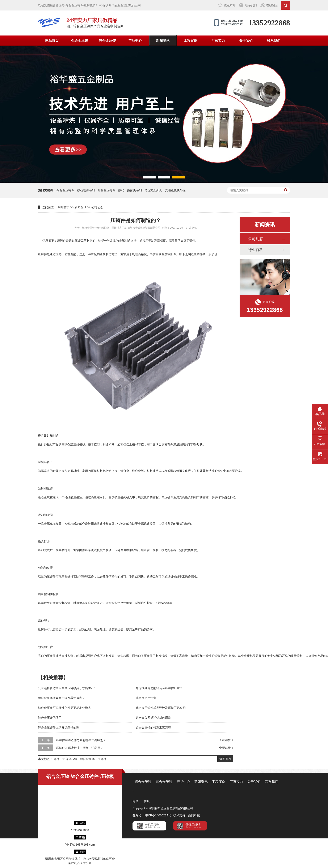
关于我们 (246, 41)
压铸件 (102, 759)
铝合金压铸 (80, 41)
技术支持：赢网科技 (187, 815)
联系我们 (251, 5)
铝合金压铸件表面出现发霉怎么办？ (62, 698)
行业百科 (256, 250)
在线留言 (272, 5)
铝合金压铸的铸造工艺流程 (153, 727)
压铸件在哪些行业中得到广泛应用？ (80, 748)
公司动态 (97, 207)
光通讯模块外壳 (175, 190)
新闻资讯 (163, 41)
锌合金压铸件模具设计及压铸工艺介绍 (161, 708)
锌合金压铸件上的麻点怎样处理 (59, 727)
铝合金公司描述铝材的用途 (153, 718)
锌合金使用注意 (146, 698)
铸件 (56, 759)
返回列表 (225, 759)
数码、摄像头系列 (130, 190)
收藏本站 (230, 5)
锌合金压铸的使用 (50, 718)
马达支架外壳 (153, 190)
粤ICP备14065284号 (158, 815)
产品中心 (135, 41)
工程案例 (190, 41)
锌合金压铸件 (106, 190)
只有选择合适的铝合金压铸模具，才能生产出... (69, 688)
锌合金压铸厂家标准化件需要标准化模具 (64, 708)
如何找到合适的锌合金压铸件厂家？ (159, 688)
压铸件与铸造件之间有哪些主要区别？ (81, 740)
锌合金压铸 (107, 41)
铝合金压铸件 (65, 190)
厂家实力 (218, 41)
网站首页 (52, 41)
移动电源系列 (86, 190)
